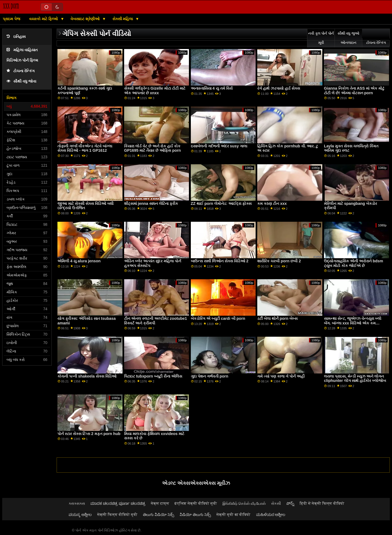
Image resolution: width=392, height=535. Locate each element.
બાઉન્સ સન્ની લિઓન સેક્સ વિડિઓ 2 (220, 261)
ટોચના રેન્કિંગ (21, 71)
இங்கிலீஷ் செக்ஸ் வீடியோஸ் (244, 503)
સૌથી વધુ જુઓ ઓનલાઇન (348, 38)
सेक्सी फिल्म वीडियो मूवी (117, 515)
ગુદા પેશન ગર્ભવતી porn (210, 376)
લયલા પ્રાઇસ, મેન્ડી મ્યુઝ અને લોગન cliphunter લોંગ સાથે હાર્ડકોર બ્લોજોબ (355, 379)
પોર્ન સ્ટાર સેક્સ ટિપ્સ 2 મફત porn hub (89, 434)
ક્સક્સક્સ (77, 503)
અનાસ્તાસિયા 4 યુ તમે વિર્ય (212, 88)
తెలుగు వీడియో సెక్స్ (159, 515)
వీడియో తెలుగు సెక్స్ (195, 515)
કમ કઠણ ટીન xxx (272, 203)
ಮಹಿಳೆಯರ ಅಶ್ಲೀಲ (271, 515)
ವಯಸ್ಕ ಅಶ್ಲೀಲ (80, 515)
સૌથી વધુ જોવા (21, 81)
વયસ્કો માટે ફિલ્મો (44, 19)
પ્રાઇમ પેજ (11, 19)
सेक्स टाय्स (160, 503)
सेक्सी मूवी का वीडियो (234, 515)
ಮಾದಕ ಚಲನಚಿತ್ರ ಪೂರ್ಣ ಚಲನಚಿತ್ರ (118, 503)
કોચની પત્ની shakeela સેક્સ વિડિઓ (87, 376)
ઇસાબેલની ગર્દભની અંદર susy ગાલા (219, 146)
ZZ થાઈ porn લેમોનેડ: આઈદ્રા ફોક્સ (221, 203)
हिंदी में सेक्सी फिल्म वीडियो (322, 503)
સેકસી (276, 503)
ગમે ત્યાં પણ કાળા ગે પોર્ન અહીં (281, 376)
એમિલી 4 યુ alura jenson (79, 261)
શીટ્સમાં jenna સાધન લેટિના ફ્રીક (151, 203)
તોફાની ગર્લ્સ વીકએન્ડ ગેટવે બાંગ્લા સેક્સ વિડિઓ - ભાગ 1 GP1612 (85, 148)
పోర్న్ (290, 503)
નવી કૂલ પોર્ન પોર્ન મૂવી (321, 38)
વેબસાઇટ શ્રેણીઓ (86, 19)
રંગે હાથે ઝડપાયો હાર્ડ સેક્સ (279, 88)
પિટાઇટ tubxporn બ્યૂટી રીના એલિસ (153, 376)
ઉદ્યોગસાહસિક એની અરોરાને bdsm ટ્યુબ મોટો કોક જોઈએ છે (353, 263)
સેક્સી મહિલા (123, 19)
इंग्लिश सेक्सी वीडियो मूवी (196, 503)
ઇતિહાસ (16, 37)
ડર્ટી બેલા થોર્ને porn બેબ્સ (277, 318)
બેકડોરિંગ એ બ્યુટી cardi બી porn (218, 318)
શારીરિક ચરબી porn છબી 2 (279, 261)
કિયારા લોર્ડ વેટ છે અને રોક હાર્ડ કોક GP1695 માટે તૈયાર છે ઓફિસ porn (153, 148)
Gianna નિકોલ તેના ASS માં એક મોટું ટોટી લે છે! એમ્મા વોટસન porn (354, 91)
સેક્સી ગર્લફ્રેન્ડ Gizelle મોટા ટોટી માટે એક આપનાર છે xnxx (155, 91)
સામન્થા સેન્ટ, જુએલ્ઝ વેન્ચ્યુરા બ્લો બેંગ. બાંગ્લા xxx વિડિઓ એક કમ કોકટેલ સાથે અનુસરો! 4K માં (353, 323)
